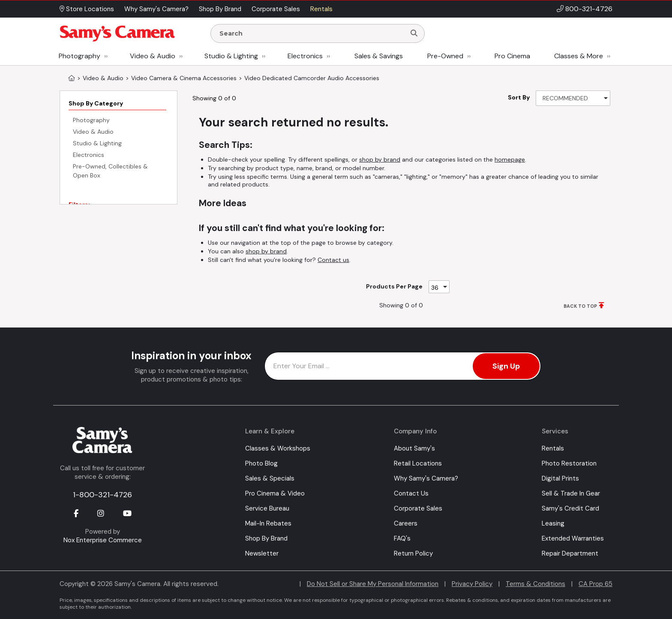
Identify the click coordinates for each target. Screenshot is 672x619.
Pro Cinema (512, 56)
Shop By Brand (266, 538)
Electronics (305, 56)
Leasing (553, 523)
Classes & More (579, 56)
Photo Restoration (569, 463)
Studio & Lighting (231, 56)
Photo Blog (261, 463)
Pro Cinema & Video (275, 493)
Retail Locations (418, 463)
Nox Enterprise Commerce (103, 540)
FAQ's (402, 538)
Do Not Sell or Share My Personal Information (373, 584)
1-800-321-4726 (102, 495)
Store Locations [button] (87, 9)
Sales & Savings (379, 56)
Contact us (333, 260)
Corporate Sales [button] (276, 9)
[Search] (414, 33)
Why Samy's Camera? (426, 478)
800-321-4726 (589, 9)
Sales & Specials (270, 478)
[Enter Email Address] (403, 366)
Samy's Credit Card (570, 508)
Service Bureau (267, 508)
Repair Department (570, 553)
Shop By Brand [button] (220, 9)
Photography (79, 56)
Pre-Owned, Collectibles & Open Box (110, 171)
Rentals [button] (321, 9)
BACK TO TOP (580, 306)
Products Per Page (394, 286)
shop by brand (380, 159)
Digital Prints (560, 478)
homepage (510, 159)
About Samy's (414, 448)
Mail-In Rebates (268, 523)
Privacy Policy (472, 584)
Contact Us (411, 493)
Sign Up (506, 366)
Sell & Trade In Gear (571, 493)
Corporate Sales (418, 508)
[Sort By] (573, 98)
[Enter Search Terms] (312, 33)
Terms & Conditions (535, 584)
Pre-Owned (445, 56)
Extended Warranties (573, 538)
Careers (406, 523)
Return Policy (413, 553)
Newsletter (262, 553)
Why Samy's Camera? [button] (156, 9)
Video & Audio (153, 56)
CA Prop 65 (595, 584)
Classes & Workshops (278, 448)
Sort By (519, 97)
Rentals (553, 448)
